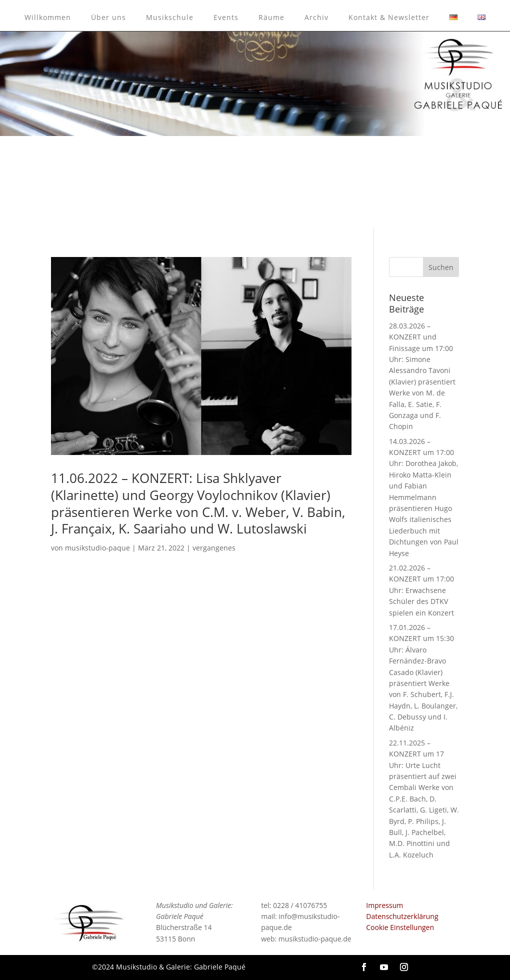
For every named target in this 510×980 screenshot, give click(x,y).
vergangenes (214, 548)
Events (226, 17)
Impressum (384, 905)
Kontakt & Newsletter (389, 17)
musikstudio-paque (97, 548)
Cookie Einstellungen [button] (400, 927)
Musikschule (170, 17)
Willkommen (48, 17)
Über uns (108, 17)
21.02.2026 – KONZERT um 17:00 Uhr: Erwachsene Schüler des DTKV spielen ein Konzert (421, 590)
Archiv (316, 17)
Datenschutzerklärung (402, 916)
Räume (271, 17)
